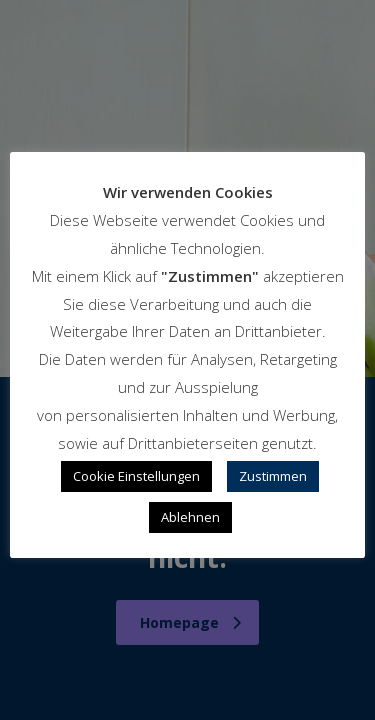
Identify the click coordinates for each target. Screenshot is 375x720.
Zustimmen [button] (273, 476)
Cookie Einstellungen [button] (136, 476)
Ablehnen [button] (190, 517)
